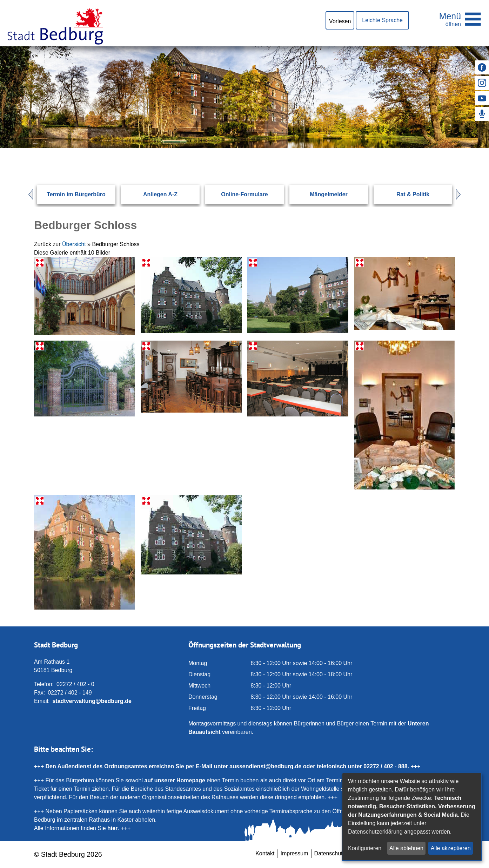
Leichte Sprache (382, 20)
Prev (27, 195)
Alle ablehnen (406, 848)
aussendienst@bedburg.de (265, 766)
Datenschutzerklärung (375, 832)
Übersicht (74, 244)
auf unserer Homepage (175, 780)
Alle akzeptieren (451, 848)
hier (112, 828)
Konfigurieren (365, 848)
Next (462, 195)
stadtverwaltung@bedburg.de (92, 701)
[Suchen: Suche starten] (433, 148)
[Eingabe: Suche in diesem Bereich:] (236, 148)
